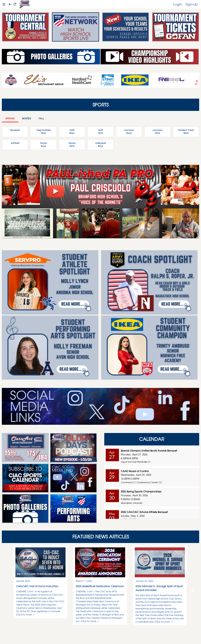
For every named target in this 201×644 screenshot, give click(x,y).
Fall (41, 119)
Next (193, 591)
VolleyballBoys (101, 145)
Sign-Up (192, 4)
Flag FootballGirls (44, 132)
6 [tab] (106, 240)
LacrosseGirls (157, 132)
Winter (27, 119)
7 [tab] (112, 240)
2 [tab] (84, 240)
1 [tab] (79, 240)
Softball (15, 143)
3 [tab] (90, 240)
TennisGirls (72, 145)
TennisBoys (44, 145)
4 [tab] (95, 240)
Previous (8, 591)
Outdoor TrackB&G (186, 132)
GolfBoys (72, 132)
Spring (10, 119)
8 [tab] (117, 240)
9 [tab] (123, 240)
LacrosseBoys (129, 132)
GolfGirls (101, 132)
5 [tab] (101, 240)
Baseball (15, 130)
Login (178, 4)
